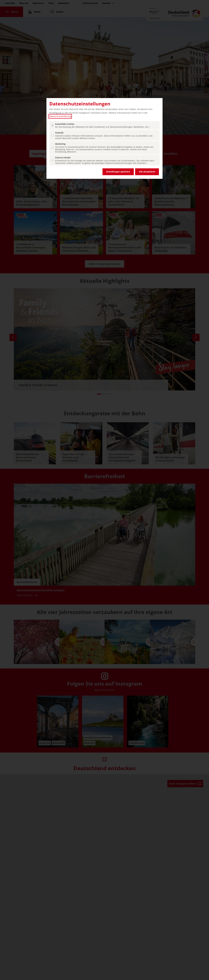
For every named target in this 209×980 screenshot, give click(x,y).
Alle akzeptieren (147, 172)
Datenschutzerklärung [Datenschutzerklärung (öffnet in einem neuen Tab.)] (60, 116)
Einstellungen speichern (118, 172)
